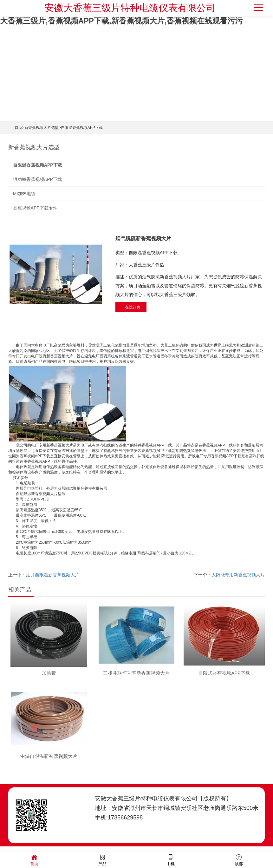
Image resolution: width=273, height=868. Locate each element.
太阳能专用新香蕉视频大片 (238, 575)
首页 (18, 128)
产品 (102, 860)
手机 (171, 860)
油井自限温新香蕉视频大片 (53, 575)
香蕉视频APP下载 (157, 445)
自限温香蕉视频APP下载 (82, 128)
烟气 (149, 351)
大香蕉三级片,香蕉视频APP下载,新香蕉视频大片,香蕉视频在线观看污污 (121, 21)
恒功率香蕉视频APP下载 (37, 179)
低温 (66, 542)
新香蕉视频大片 (60, 356)
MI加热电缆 (24, 194)
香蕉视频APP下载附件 (35, 208)
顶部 (239, 860)
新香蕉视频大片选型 (42, 128)
